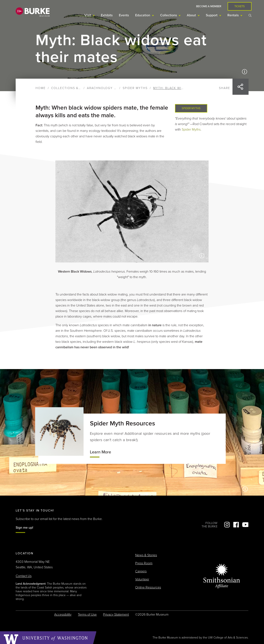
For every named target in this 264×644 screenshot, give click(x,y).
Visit (88, 15)
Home (41, 88)
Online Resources (148, 587)
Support (212, 15)
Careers (141, 571)
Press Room (144, 563)
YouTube (245, 525)
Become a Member (209, 6)
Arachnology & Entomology (114, 88)
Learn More (100, 452)
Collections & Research (74, 88)
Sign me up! (24, 528)
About (192, 15)
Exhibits (107, 15)
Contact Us (24, 576)
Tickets (240, 6)
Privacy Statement (116, 615)
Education (143, 15)
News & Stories (146, 555)
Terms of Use (87, 615)
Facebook (236, 525)
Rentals (233, 15)
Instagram (227, 525)
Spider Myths (135, 88)
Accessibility (63, 615)
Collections (169, 15)
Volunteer (142, 579)
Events (124, 15)
